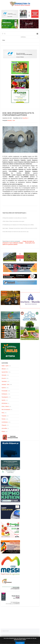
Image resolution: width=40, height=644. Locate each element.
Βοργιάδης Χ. (26, 118)
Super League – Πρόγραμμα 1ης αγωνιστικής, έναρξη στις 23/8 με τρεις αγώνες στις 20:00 (20, 228)
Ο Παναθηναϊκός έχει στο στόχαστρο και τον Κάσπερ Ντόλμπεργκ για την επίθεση (18, 225)
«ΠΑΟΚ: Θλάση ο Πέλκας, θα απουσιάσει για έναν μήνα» (13, 221)
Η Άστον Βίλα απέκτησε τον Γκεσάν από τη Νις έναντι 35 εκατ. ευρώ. (16, 232)
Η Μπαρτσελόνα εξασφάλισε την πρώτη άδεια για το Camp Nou (15, 218)
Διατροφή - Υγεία (11, 120)
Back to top (6, 631)
